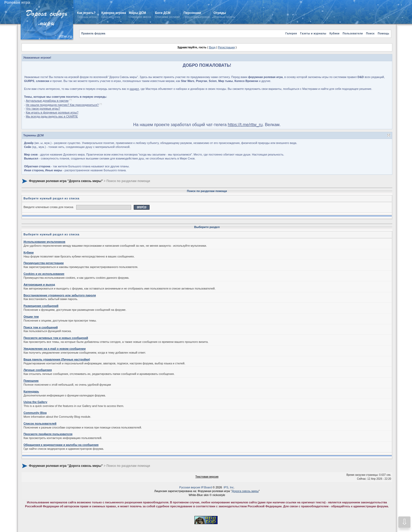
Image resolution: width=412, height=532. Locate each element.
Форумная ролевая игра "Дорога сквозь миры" (66, 181)
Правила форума (93, 33)
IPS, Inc (229, 487)
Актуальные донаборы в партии (47, 101)
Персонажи (192, 13)
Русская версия (190, 487)
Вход (212, 47)
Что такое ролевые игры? (43, 109)
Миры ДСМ (138, 13)
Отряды (220, 13)
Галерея (291, 33)
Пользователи (353, 33)
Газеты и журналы (313, 33)
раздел (134, 89)
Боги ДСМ (163, 13)
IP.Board (206, 487)
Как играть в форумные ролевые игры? (52, 112)
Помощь (384, 33)
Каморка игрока (114, 13)
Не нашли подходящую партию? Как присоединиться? (62, 105)
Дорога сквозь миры (245, 491)
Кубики (334, 33)
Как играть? (86, 13)
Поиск (370, 33)
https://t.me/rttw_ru (245, 125)
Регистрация (226, 47)
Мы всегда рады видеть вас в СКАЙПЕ (52, 116)
